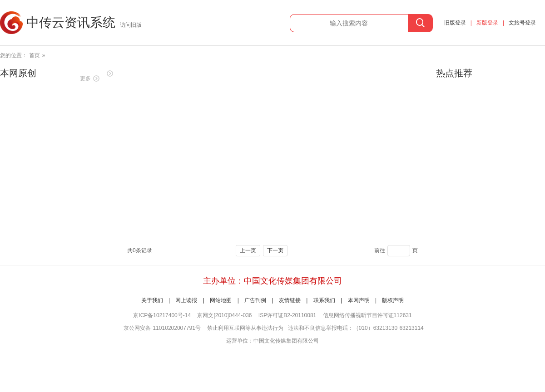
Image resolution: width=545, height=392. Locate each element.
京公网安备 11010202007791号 (162, 328)
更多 (85, 78)
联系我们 (324, 300)
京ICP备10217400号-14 (162, 315)
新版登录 (487, 23)
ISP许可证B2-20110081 (287, 315)
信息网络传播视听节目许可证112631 (367, 315)
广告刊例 (255, 300)
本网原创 (18, 73)
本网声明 (359, 300)
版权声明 (393, 300)
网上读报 (186, 300)
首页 (35, 55)
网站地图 (221, 300)
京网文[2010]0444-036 (224, 315)
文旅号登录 (522, 23)
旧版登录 (455, 23)
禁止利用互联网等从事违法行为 (245, 328)
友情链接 (290, 300)
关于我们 (152, 300)
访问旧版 (131, 25)
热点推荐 (454, 73)
